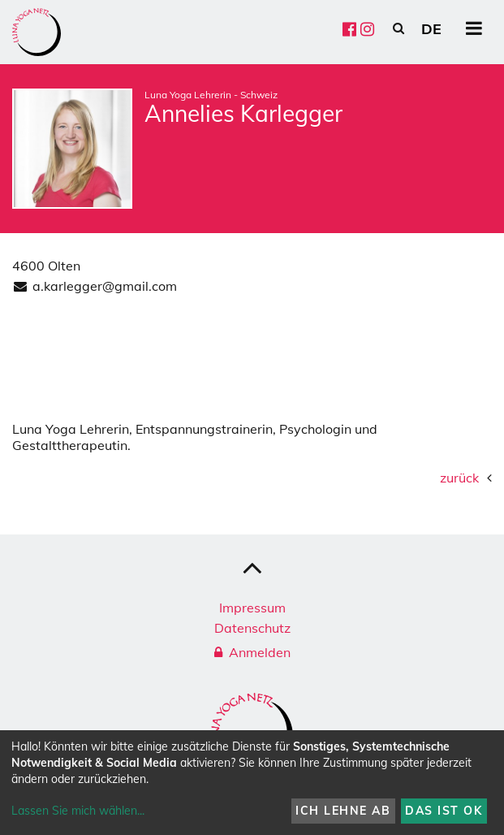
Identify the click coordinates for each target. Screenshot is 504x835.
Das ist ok (444, 811)
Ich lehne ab (343, 811)
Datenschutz (252, 628)
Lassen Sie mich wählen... (78, 811)
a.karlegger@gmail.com (105, 286)
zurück (459, 478)
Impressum (252, 608)
